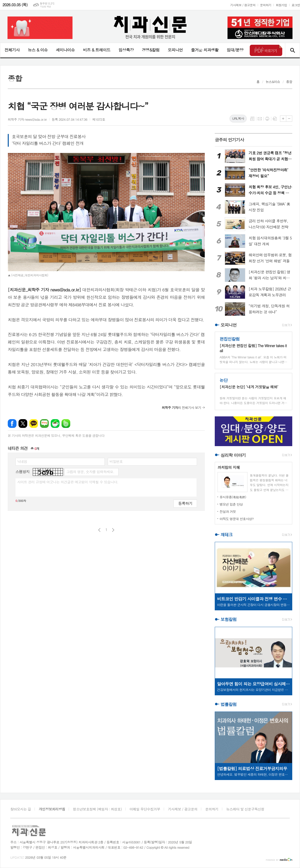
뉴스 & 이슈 (38, 50)
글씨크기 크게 (283, 119)
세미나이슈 (65, 50)
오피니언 (175, 50)
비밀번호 (116, 461)
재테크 (226, 535)
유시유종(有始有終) (233, 497)
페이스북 (12, 424)
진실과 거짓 (228, 511)
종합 (289, 82)
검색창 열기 (292, 50)
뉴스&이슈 (273, 82)
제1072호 (99, 119)
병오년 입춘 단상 (231, 504)
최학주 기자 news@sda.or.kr (27, 119)
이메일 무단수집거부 (145, 809)
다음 (113, 530)
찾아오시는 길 (21, 809)
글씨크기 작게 (289, 119)
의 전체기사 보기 (181, 408)
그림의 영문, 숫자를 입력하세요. (90, 472)
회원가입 (281, 5)
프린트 (267, 119)
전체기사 (12, 50)
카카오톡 (34, 424)
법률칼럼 (228, 704)
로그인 (296, 5)
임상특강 (126, 50)
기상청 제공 (45, 7)
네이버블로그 (44, 424)
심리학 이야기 (233, 455)
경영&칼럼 (151, 50)
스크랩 (275, 119)
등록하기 (185, 503)
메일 (260, 119)
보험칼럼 (228, 620)
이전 (99, 530)
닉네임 (22, 461)
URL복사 (238, 118)
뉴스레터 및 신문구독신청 (245, 809)
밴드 (66, 424)
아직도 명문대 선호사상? (236, 519)
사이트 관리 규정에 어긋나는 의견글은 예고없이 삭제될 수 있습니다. (68, 482)
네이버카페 (55, 424)
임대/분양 (235, 50)
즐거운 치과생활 (205, 50)
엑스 (23, 424)
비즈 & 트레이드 (97, 50)
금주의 (229, 140)
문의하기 (266, 5)
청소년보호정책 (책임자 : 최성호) (97, 809)
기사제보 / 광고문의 (243, 5)
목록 (252, 119)
